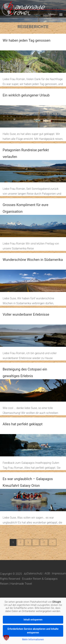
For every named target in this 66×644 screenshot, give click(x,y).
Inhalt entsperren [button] (33, 620)
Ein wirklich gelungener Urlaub (26, 95)
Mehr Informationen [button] (33, 639)
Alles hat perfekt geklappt (23, 424)
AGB (47, 573)
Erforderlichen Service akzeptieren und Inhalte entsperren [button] (33, 631)
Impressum (59, 573)
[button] (6, 638)
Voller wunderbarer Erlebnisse (26, 314)
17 (44, 542)
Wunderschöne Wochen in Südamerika (33, 260)
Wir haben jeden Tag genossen (26, 40)
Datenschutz (35, 573)
